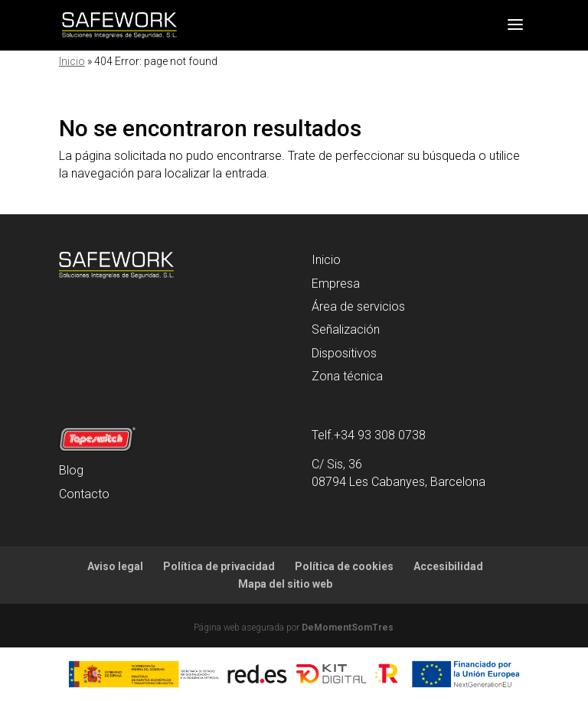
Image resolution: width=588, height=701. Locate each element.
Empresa (336, 284)
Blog (71, 470)
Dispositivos (344, 353)
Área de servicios (358, 306)
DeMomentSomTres (348, 628)
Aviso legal (115, 566)
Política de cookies (344, 566)
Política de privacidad (219, 566)
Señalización (346, 329)
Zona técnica (347, 376)
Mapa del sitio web (285, 584)
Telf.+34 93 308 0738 (369, 435)
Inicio (72, 61)
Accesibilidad (448, 566)
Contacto (84, 494)
